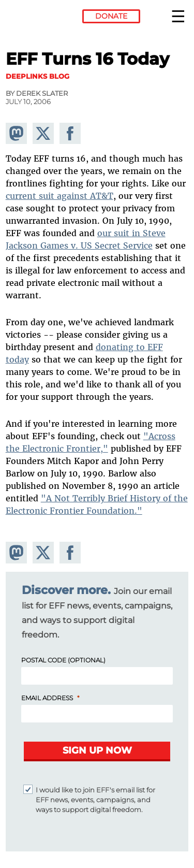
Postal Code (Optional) (63, 660)
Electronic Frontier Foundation (34, 18)
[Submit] (97, 751)
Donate (111, 16)
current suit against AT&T (59, 196)
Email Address (47, 698)
